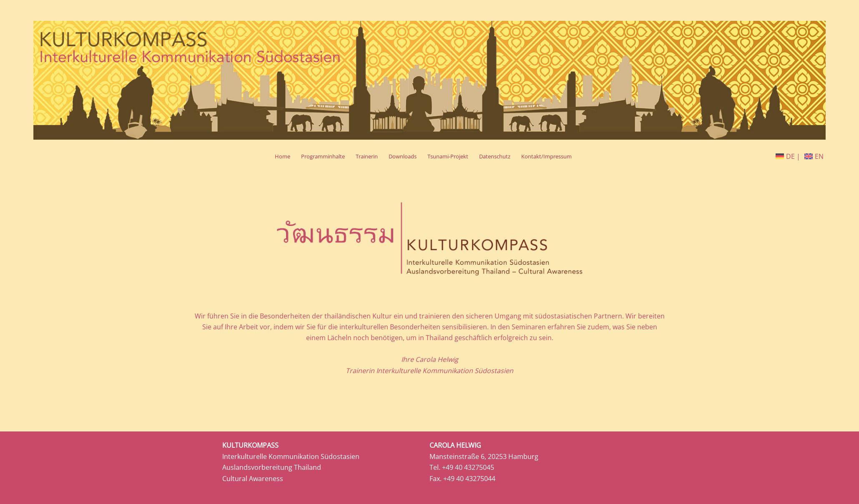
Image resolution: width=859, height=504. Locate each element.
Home (283, 156)
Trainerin (367, 156)
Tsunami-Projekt (448, 156)
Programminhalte (323, 156)
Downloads (403, 156)
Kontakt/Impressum (546, 156)
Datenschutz (495, 156)
